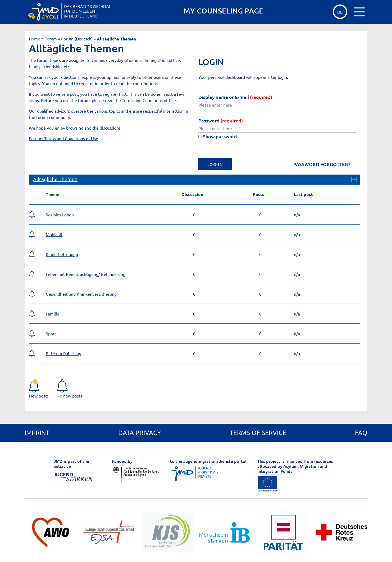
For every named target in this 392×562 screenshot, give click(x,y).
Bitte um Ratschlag (63, 353)
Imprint (37, 433)
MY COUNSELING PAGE (223, 11)
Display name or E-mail (235, 97)
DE (340, 12)
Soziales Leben (60, 214)
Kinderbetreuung (62, 254)
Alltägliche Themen (55, 179)
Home (35, 39)
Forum (51, 39)
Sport (51, 333)
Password (221, 120)
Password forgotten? (322, 164)
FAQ (361, 433)
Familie (53, 314)
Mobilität (54, 234)
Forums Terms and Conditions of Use (63, 138)
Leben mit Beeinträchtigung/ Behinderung (86, 274)
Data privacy (140, 433)
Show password (218, 136)
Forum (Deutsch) (77, 39)
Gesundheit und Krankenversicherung (81, 294)
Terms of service (258, 433)
